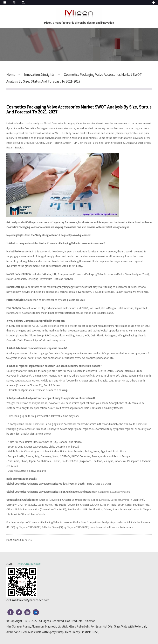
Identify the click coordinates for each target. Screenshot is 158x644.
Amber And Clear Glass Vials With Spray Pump (35, 632)
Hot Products (74, 621)
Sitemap (90, 621)
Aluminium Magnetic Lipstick (50, 626)
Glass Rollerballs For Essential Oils (91, 626)
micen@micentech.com (36, 600)
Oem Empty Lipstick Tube (81, 632)
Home (11, 74)
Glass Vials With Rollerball (130, 626)
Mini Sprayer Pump (18, 626)
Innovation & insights (41, 74)
